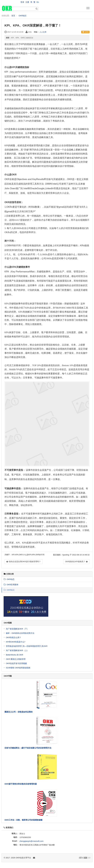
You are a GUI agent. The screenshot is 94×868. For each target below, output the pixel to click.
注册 (27, 2)
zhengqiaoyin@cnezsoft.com (31, 841)
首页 (13, 16)
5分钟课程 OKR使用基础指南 (18, 668)
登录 (22, 2)
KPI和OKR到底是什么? (16, 642)
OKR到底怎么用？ (14, 637)
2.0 (85, 858)
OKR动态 (9, 579)
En (38, 2)
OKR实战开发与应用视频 (16, 663)
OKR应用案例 (11, 585)
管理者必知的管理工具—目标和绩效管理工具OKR (27, 646)
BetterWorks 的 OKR (15, 655)
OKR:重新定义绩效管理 (16, 659)
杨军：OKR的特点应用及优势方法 (20, 633)
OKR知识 (22, 16)
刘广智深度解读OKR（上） (17, 650)
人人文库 (43, 32)
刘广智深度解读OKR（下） (17, 629)
